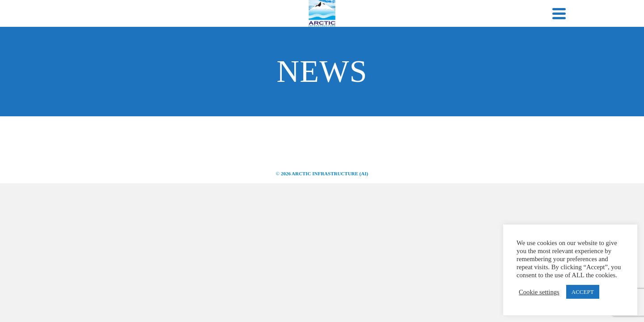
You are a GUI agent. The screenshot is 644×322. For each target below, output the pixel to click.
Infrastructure (314, 54)
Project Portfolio (390, 54)
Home (125, 54)
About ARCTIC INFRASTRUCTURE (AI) (208, 54)
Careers (453, 54)
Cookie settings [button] (539, 292)
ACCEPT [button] (583, 292)
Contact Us (507, 54)
